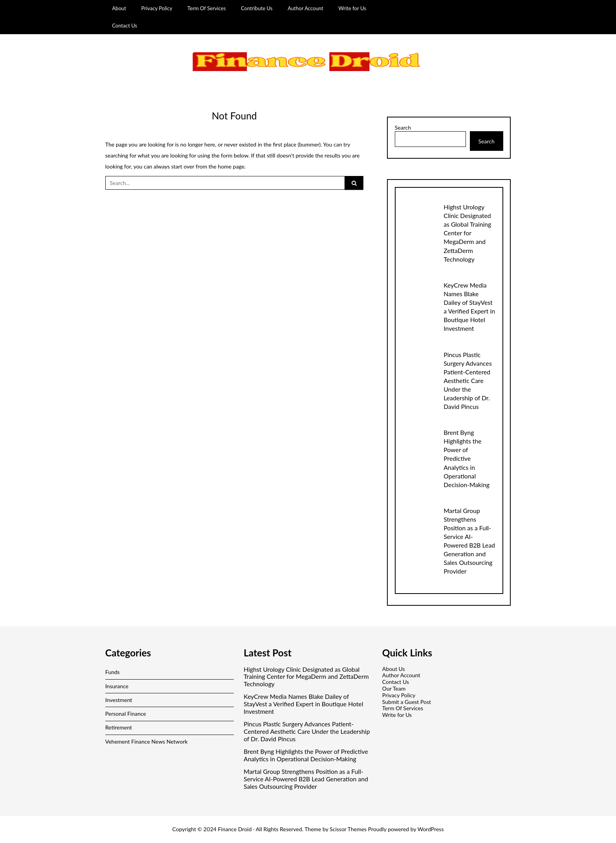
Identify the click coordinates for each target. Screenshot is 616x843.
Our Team (394, 688)
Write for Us (352, 8)
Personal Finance (126, 714)
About (119, 8)
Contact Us (125, 26)
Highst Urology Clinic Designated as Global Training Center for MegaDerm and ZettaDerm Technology (467, 233)
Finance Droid (235, 829)
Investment (119, 700)
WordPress (431, 829)
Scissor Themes (348, 829)
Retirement (119, 727)
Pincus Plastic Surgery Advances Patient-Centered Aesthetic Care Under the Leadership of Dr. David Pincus (467, 380)
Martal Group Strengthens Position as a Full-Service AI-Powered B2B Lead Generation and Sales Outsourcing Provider (306, 779)
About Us (394, 669)
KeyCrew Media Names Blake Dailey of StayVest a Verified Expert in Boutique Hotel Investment (303, 704)
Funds (113, 672)
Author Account (305, 8)
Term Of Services (207, 8)
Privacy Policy (157, 8)
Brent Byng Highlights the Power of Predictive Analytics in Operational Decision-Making (467, 458)
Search (403, 128)
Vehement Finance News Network (147, 741)
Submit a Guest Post (407, 702)
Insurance (117, 686)
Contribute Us (257, 8)
